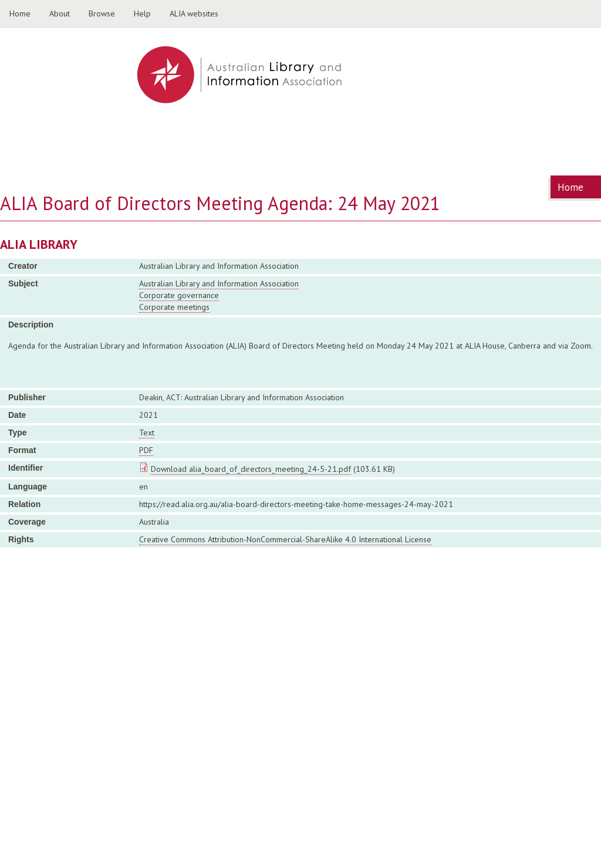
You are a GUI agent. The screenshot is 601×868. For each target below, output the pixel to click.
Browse (102, 13)
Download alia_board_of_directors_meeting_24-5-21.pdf (251, 469)
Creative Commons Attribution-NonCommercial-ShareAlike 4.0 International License (285, 539)
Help (142, 13)
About (60, 13)
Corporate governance (179, 295)
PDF (146, 450)
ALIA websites (194, 13)
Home (20, 13)
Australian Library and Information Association (219, 283)
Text (147, 433)
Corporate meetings (174, 307)
